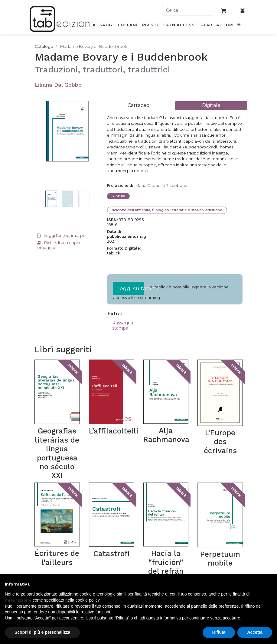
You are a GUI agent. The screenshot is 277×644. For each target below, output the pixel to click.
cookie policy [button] (88, 600)
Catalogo (44, 46)
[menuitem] (107, 26)
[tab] (138, 105)
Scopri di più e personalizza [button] (42, 632)
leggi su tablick (131, 288)
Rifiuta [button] (219, 632)
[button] (239, 26)
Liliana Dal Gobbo (58, 85)
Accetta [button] (255, 632)
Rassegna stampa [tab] (123, 325)
